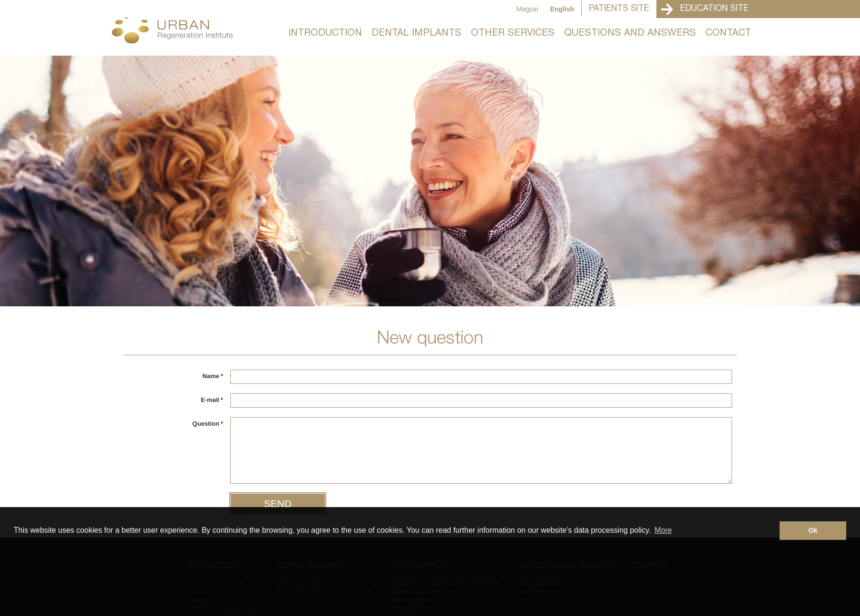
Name (213, 376)
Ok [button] (813, 530)
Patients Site (619, 9)
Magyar (528, 9)
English (562, 9)
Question (208, 424)
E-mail (212, 400)
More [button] (663, 530)
